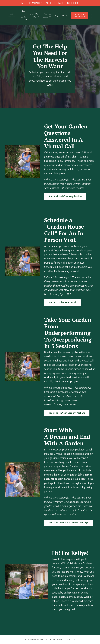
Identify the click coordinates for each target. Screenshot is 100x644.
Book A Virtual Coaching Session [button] (65, 196)
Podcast (64, 16)
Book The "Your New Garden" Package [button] (68, 523)
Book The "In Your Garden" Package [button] (67, 413)
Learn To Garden (24, 15)
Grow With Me (34, 15)
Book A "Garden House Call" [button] (63, 303)
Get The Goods (47, 15)
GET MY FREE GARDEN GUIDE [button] (79, 15)
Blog (56, 16)
